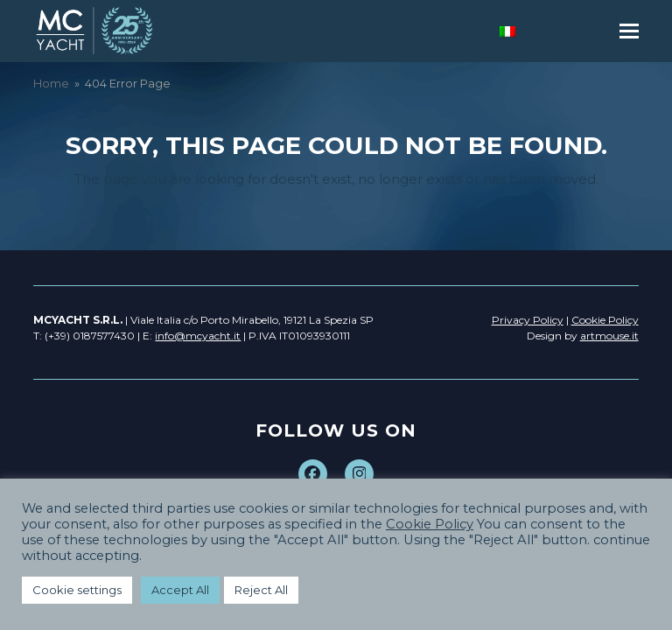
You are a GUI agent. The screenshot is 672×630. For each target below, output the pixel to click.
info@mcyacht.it (198, 336)
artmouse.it (609, 336)
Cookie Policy (430, 524)
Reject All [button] (261, 590)
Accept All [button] (180, 590)
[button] (629, 31)
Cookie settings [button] (77, 590)
